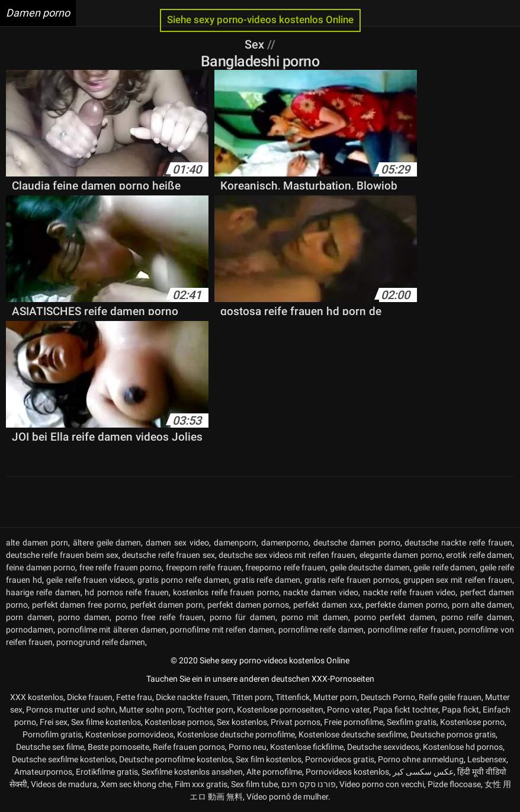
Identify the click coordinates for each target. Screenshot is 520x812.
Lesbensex (487, 759)
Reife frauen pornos (189, 747)
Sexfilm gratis (412, 722)
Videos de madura (64, 784)
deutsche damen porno (357, 543)
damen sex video (177, 543)
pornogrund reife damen (101, 642)
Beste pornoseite (118, 747)
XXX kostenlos (37, 697)
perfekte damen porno (406, 605)
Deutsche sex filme (50, 747)
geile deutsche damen (370, 567)
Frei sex (54, 722)
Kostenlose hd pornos (463, 747)
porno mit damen (315, 617)
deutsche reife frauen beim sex (62, 555)
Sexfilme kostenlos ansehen (192, 772)
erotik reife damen (479, 555)
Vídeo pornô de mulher (287, 797)
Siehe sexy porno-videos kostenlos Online (260, 20)
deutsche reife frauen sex (168, 555)
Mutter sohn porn (151, 710)
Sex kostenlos (242, 722)
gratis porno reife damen (183, 580)
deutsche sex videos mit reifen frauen (287, 555)
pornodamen (30, 630)
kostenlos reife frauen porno (226, 592)
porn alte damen (482, 605)
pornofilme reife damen (321, 630)
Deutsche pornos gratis (453, 734)
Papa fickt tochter (406, 710)
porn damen (29, 617)
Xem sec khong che (136, 784)
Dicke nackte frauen (192, 697)
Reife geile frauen (450, 697)
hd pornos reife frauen (126, 592)
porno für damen (243, 617)
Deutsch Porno (388, 697)
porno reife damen (477, 617)
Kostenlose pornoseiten (280, 710)
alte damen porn (37, 543)
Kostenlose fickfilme (307, 747)
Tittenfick (293, 697)
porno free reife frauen (160, 617)
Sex (256, 44)
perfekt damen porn (167, 605)
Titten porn (252, 697)
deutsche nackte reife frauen (458, 543)
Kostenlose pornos (179, 722)
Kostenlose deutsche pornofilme (236, 734)
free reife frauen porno (121, 567)
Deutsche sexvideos (383, 747)
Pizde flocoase (454, 784)
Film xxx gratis (201, 784)
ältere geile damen (107, 543)
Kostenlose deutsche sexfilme (353, 734)
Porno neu (248, 747)
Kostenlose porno (472, 722)
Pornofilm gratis (52, 734)
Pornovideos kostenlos (347, 772)
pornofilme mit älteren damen (112, 630)
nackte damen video (321, 592)
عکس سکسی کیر (423, 772)
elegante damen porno (401, 555)
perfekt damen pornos (248, 605)
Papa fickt (460, 710)
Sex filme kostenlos (106, 722)
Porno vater (348, 710)
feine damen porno (41, 567)
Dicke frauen (90, 697)
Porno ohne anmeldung (421, 759)
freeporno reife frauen (285, 567)
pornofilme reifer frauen (411, 630)
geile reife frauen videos (90, 580)
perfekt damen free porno (79, 605)
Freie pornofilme (354, 722)
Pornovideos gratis (340, 759)
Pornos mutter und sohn (71, 710)
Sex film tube (254, 784)
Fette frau (134, 697)
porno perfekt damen (395, 617)
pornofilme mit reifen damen (222, 630)
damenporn (235, 543)
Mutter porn (335, 697)
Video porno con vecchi (382, 784)
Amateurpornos (43, 772)
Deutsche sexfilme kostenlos (64, 759)
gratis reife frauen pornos (352, 580)
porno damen (84, 617)
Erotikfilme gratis (107, 772)
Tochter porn (210, 710)
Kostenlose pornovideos (129, 734)
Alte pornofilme (274, 772)
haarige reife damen (43, 592)
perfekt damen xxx (327, 605)
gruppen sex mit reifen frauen (458, 580)
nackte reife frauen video (409, 592)
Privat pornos (296, 722)
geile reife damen (444, 567)
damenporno (285, 543)
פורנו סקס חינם (309, 784)
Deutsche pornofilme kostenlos (176, 759)
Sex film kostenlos (269, 759)
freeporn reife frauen (204, 567)
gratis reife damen (267, 580)
